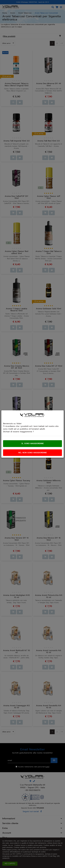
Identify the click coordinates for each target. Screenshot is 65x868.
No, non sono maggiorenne (33, 453)
